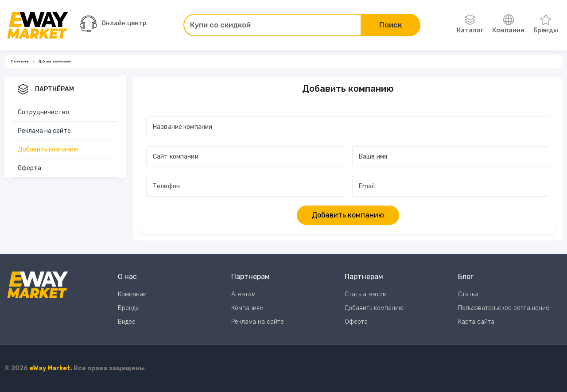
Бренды (546, 24)
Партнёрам (46, 90)
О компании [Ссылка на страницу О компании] (20, 61)
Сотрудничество (43, 112)
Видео (127, 322)
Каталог (470, 24)
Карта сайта (476, 322)
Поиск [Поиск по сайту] (390, 25)
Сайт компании (176, 157)
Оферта (29, 168)
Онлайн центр (113, 24)
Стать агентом (366, 294)
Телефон (167, 186)
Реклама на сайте (44, 131)
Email (367, 186)
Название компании (183, 127)
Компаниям (247, 308)
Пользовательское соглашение (504, 308)
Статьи (468, 294)
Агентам (243, 294)
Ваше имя (374, 157)
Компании (508, 24)
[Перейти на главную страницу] (38, 25)
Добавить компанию (48, 149)
